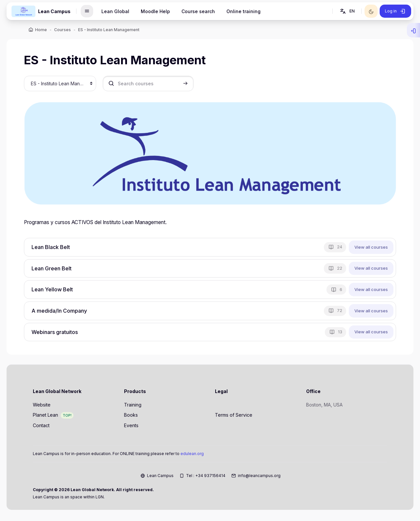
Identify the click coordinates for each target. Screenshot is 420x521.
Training (133, 406)
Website (42, 406)
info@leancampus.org (259, 477)
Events (131, 427)
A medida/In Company (62, 311)
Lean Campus (160, 477)
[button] (347, 11)
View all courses (369, 247)
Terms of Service (234, 417)
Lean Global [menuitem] (115, 11)
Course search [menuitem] (198, 11)
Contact (41, 427)
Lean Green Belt (54, 269)
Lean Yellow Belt (55, 290)
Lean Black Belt (53, 247)
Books (131, 417)
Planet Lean (45, 417)
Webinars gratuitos (57, 332)
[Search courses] (150, 84)
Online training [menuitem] (243, 11)
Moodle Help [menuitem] (155, 11)
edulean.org (192, 455)
